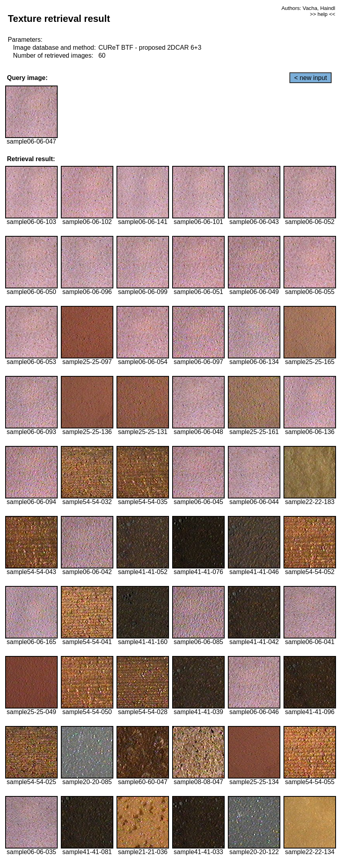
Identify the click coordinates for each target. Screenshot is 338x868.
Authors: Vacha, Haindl (308, 8)
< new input (311, 78)
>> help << (322, 14)
